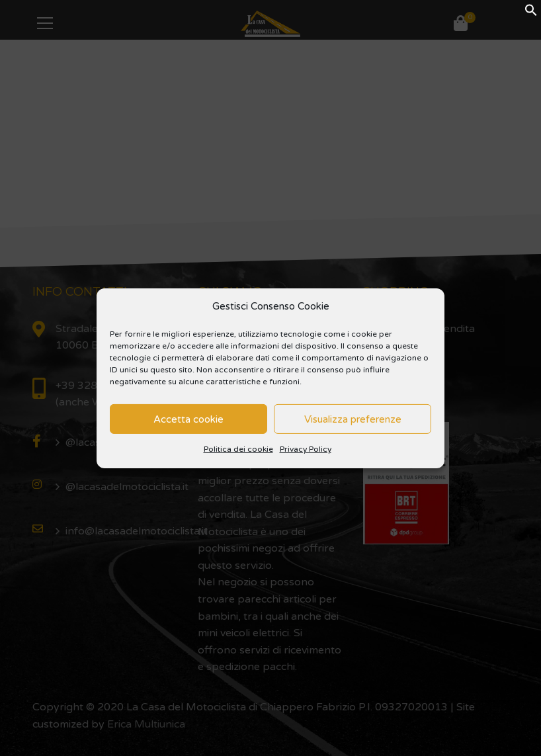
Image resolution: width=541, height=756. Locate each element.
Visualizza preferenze (353, 419)
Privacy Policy (306, 449)
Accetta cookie (188, 419)
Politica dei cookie (238, 449)
